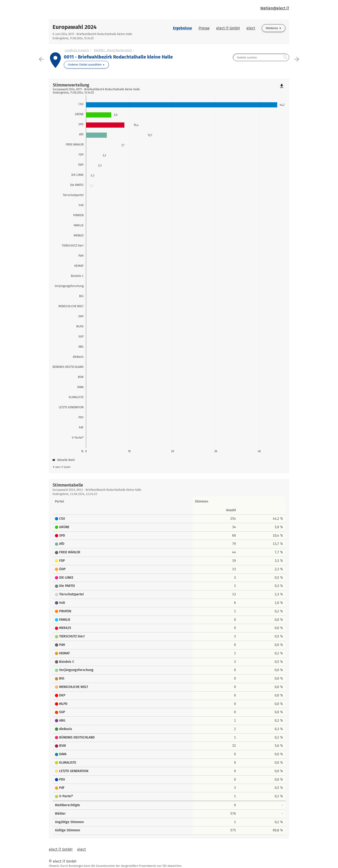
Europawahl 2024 (75, 27)
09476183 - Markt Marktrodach (113, 50)
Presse (204, 28)
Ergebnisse (182, 28)
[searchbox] (261, 57)
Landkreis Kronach (77, 50)
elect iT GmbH (228, 28)
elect (251, 28)
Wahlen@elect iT (275, 8)
